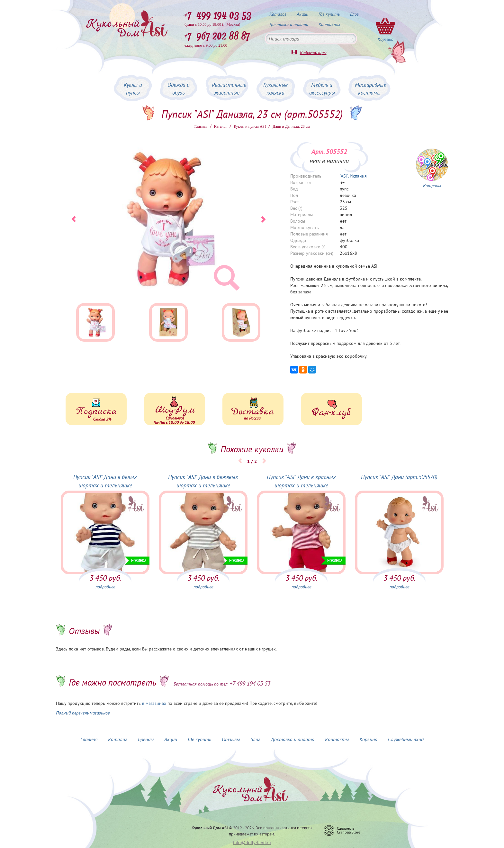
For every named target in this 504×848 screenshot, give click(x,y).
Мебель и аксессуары (322, 89)
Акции (302, 14)
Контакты (329, 24)
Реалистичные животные (229, 89)
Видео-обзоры (313, 52)
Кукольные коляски (275, 89)
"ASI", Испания (353, 176)
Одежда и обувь (179, 89)
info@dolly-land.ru (252, 843)
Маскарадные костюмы (370, 89)
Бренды (146, 739)
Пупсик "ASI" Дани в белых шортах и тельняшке (105, 481)
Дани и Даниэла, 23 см (291, 126)
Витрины (432, 186)
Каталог (278, 14)
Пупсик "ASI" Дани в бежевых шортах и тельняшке (203, 481)
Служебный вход (406, 739)
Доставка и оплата (289, 24)
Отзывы (231, 739)
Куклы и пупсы (133, 89)
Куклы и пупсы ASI (250, 126)
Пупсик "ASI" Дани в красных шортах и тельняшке (301, 481)
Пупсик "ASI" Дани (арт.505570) (399, 477)
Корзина (368, 739)
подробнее (105, 587)
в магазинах (154, 703)
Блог (354, 14)
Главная (201, 126)
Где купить (329, 14)
